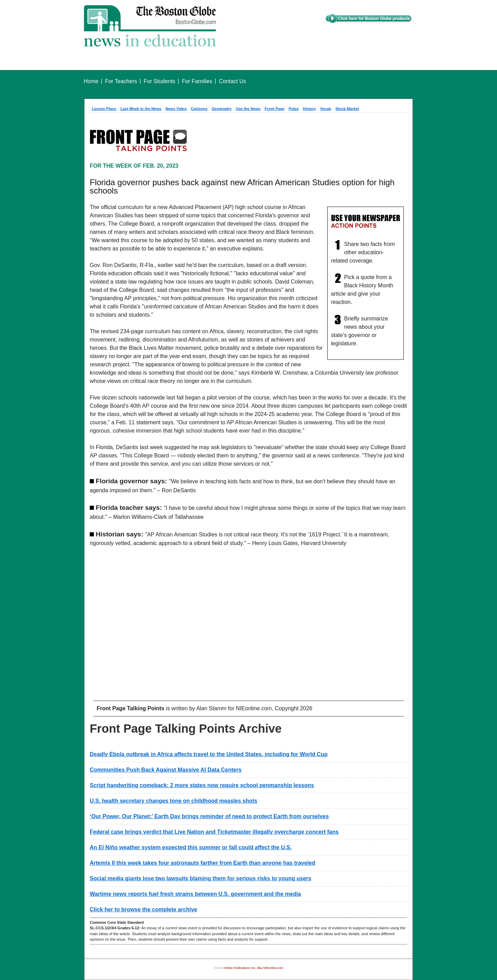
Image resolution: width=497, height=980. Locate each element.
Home (91, 81)
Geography (222, 109)
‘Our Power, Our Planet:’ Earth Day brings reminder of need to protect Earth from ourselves (209, 816)
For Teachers (121, 81)
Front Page (275, 109)
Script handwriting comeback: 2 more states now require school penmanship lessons (202, 785)
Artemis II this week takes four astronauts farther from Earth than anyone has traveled (203, 863)
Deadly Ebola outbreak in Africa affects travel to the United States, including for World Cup (209, 754)
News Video (176, 109)
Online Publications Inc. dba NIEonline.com (254, 968)
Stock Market (347, 109)
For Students (159, 81)
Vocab (325, 109)
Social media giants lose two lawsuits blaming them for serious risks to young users (201, 878)
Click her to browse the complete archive (143, 909)
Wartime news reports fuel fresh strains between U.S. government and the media (195, 894)
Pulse (294, 109)
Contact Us (232, 81)
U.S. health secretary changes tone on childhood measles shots (173, 801)
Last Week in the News (141, 109)
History (310, 109)
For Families (197, 81)
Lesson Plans (104, 109)
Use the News (248, 109)
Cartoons (199, 109)
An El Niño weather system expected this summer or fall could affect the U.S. (191, 847)
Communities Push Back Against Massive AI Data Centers (166, 770)
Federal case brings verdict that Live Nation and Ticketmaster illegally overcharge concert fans (214, 832)
